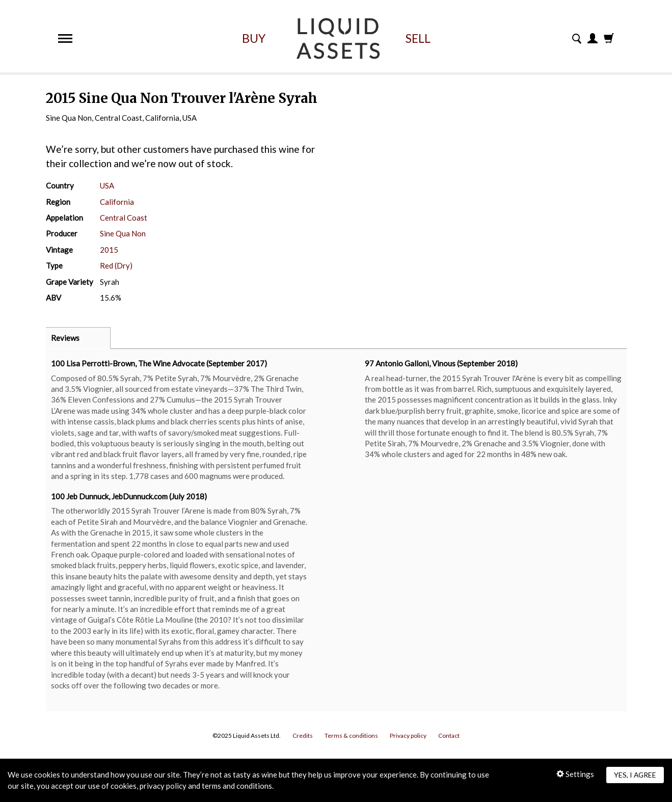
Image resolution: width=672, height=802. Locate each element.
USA (107, 185)
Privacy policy (408, 736)
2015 (109, 250)
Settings (575, 774)
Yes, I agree (635, 775)
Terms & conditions (351, 736)
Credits (303, 736)
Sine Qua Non (123, 233)
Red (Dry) (116, 265)
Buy (254, 38)
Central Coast (124, 218)
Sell (418, 38)
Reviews (65, 338)
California (117, 202)
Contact (449, 736)
